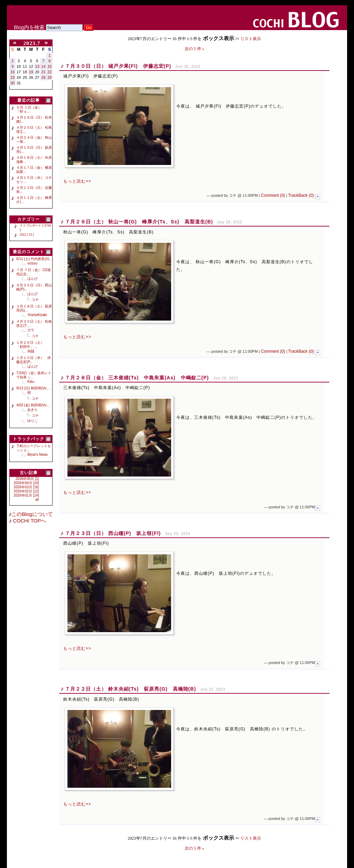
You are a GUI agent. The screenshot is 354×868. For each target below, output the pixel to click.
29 (49, 77)
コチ (35, 300)
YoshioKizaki (37, 315)
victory (32, 263)
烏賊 (31, 351)
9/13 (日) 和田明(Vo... (33, 388)
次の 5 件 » (194, 49)
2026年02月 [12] (26, 491)
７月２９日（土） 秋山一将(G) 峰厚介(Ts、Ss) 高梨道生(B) (139, 222)
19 (31, 72)
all (37, 500)
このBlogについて (32, 514)
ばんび (32, 279)
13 (37, 66)
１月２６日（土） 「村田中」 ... (32, 345)
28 (43, 77)
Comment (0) (273, 195)
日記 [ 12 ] (27, 234)
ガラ (31, 330)
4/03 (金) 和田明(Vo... (33, 405)
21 (43, 72)
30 (12, 83)
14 (43, 66)
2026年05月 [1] (27, 479)
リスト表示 (251, 39)
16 (12, 72)
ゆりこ (32, 421)
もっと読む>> (77, 181)
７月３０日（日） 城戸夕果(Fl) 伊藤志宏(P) (118, 66)
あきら (32, 410)
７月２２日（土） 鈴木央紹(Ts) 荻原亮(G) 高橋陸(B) (131, 689)
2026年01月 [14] (26, 495)
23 (12, 77)
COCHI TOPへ (29, 521)
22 (49, 72)
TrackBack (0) (301, 195)
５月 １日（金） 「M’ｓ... (29, 109)
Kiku (31, 382)
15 (49, 66)
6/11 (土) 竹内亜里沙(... (34, 259)
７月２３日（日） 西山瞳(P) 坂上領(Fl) (113, 533)
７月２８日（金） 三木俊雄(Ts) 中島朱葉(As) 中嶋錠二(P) (137, 378)
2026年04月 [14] (26, 483)
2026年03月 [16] (26, 487)
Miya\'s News (38, 455)
